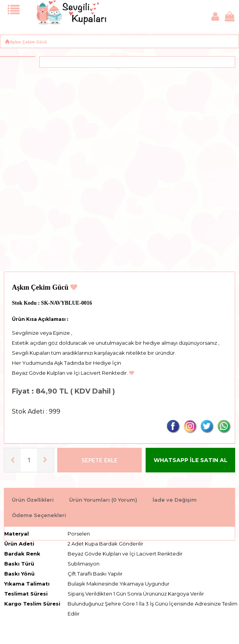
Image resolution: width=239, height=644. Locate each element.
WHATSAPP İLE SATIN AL (191, 460)
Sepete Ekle (100, 460)
